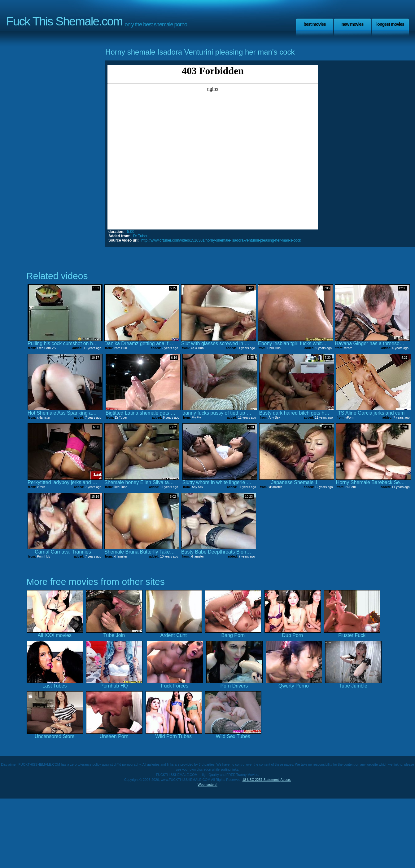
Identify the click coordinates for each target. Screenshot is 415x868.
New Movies (352, 24)
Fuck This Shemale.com (64, 21)
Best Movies (315, 24)
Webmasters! (207, 785)
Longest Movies (390, 24)
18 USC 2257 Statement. (261, 780)
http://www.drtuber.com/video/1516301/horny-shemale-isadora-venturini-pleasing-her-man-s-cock (221, 240)
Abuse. (286, 780)
